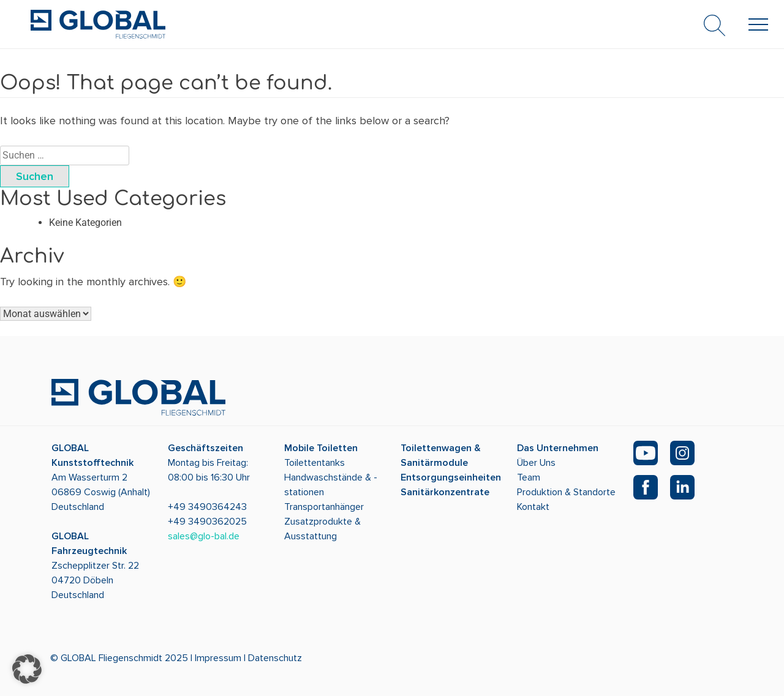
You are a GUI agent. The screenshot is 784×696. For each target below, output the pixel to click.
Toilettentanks (315, 463)
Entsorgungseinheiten (451, 477)
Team (529, 477)
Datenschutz (275, 658)
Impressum (218, 658)
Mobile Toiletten (321, 448)
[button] (27, 669)
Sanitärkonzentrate (445, 492)
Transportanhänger (324, 507)
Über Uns (536, 463)
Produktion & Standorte (566, 492)
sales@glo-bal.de (204, 536)
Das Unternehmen (558, 448)
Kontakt (533, 507)
